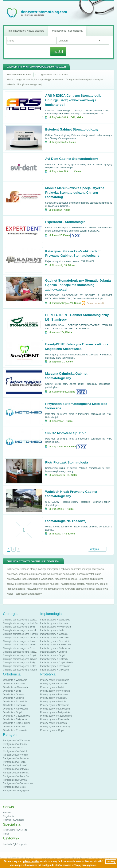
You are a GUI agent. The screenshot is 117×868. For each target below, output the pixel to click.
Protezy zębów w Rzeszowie (55, 719)
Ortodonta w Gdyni (12, 712)
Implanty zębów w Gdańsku (54, 634)
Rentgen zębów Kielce (14, 787)
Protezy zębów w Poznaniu (54, 694)
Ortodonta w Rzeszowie (15, 730)
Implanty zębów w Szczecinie (55, 641)
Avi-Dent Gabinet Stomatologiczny (72, 159)
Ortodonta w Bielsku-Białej (16, 723)
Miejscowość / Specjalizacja (67, 31)
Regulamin (8, 816)
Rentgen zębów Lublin (14, 762)
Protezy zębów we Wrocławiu (55, 691)
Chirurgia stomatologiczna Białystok (21, 663)
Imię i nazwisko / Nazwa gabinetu (26, 31)
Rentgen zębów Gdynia (15, 780)
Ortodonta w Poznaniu (14, 705)
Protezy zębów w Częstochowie (56, 716)
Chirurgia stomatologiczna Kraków (20, 623)
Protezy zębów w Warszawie (55, 680)
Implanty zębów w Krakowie (54, 623)
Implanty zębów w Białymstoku (56, 648)
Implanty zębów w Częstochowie (57, 663)
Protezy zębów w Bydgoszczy (55, 727)
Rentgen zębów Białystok (16, 773)
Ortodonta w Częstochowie (16, 716)
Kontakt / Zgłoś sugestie (15, 844)
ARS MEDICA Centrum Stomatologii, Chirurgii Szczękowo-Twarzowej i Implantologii (73, 100)
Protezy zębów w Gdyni (52, 730)
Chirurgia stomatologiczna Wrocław (21, 630)
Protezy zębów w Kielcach (53, 723)
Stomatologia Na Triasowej (66, 521)
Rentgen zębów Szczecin (16, 758)
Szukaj (58, 51)
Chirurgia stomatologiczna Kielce (19, 666)
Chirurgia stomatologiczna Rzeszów (21, 652)
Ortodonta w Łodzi (12, 691)
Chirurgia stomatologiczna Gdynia (20, 659)
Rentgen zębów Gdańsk (15, 751)
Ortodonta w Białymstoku (16, 719)
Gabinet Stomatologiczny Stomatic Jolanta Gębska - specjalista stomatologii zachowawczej (78, 285)
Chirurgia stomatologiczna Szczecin (21, 648)
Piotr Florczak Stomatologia (66, 462)
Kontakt (7, 813)
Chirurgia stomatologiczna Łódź (19, 627)
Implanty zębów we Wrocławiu (55, 627)
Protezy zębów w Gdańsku (54, 698)
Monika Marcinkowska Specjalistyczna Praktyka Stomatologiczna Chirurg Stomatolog (75, 193)
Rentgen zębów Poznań (15, 765)
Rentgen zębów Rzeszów (16, 776)
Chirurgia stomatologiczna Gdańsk (20, 638)
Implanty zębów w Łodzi (52, 630)
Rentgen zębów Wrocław (16, 755)
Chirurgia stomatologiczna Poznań (20, 634)
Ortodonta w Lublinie (13, 698)
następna (94, 549)
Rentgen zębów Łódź (14, 748)
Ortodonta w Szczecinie (15, 702)
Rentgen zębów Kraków (15, 744)
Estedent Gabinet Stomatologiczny (72, 129)
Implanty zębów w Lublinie (53, 652)
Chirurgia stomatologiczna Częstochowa (23, 655)
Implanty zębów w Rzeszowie (55, 666)
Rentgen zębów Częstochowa (18, 783)
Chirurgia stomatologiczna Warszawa (22, 620)
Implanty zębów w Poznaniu (54, 638)
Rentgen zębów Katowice (16, 769)
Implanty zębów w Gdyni (53, 655)
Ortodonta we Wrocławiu (15, 687)
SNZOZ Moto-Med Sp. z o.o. (66, 433)
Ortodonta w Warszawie (15, 680)
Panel (6, 834)
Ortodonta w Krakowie (14, 684)
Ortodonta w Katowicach (15, 709)
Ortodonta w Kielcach (14, 727)
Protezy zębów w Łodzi (52, 687)
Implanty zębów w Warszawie (55, 620)
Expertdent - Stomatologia (65, 222)
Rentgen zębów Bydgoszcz (17, 791)
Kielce (80, 117)
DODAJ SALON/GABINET (16, 830)
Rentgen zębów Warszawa (16, 741)
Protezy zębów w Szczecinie (55, 705)
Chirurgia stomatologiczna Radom (20, 670)
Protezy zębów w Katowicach (55, 709)
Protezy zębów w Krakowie (54, 684)
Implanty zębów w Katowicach (55, 645)
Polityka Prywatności (13, 820)
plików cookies (31, 861)
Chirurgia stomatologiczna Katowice (21, 641)
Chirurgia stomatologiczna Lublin (19, 645)
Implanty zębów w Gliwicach (54, 670)
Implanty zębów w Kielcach (54, 659)
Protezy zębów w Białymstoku (55, 712)
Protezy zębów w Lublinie (53, 702)
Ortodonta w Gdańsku (14, 694)
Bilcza (71, 265)
